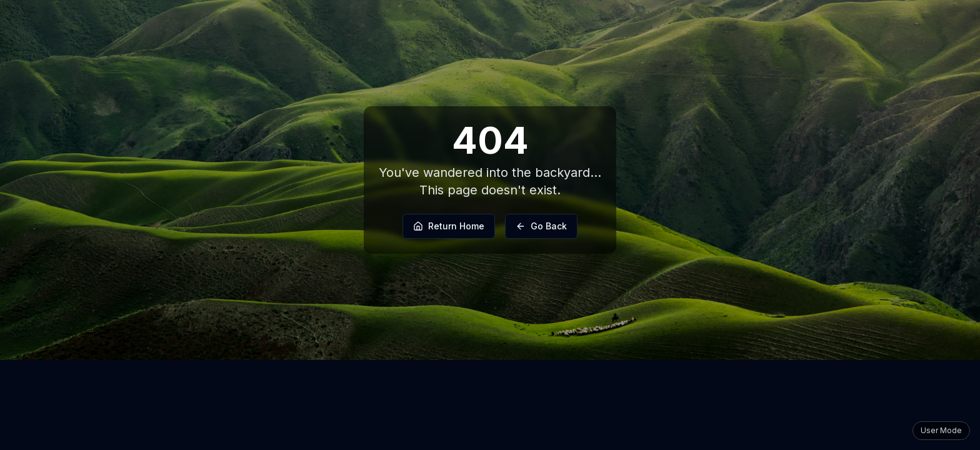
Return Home (449, 226)
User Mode (941, 430)
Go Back (541, 226)
